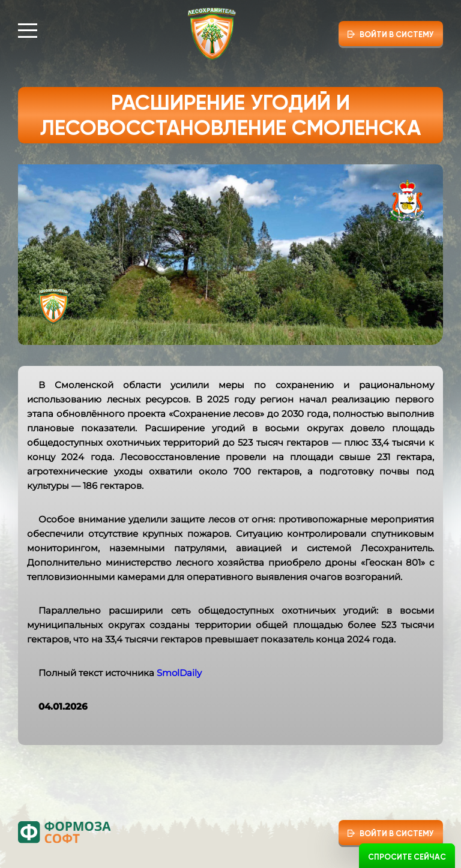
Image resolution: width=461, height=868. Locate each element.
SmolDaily (179, 673)
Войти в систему (397, 34)
